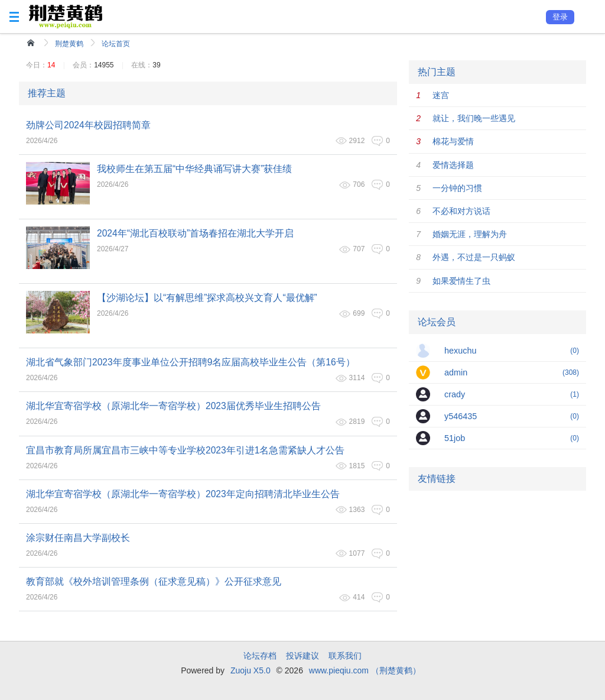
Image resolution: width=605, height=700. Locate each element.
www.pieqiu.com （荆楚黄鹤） (365, 670)
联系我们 (345, 656)
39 (156, 65)
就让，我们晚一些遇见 (474, 118)
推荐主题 (47, 93)
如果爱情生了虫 (461, 281)
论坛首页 (116, 44)
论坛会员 (437, 322)
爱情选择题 (453, 165)
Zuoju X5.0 (251, 670)
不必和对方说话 (461, 211)
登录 (560, 17)
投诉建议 (302, 656)
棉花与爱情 (453, 141)
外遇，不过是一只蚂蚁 (474, 257)
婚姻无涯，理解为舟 (470, 234)
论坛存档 (260, 656)
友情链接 (437, 479)
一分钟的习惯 (457, 188)
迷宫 (441, 95)
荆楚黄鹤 (69, 44)
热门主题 (437, 72)
